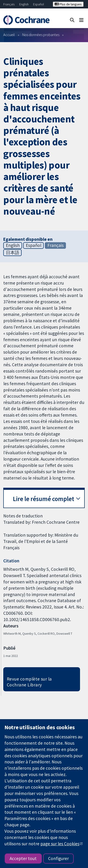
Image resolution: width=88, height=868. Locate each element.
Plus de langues (68, 4)
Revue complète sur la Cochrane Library (29, 682)
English (24, 4)
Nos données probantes (41, 35)
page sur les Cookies (60, 844)
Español (38, 4)
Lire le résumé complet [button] (44, 499)
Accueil (9, 35)
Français (9, 4)
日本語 (13, 253)
